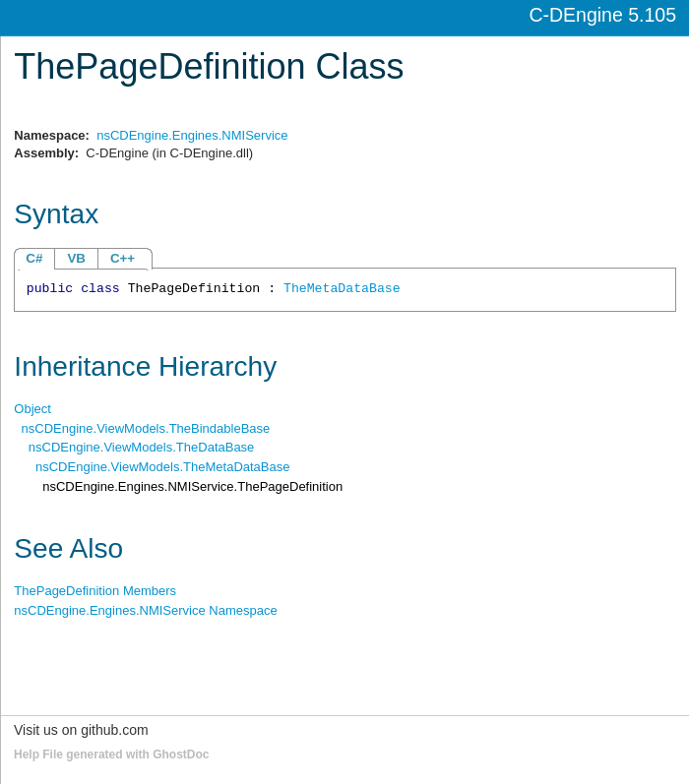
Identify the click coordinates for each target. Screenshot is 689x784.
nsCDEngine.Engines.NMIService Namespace (145, 610)
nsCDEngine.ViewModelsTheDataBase (142, 447)
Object (32, 409)
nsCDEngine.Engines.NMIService (192, 135)
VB (76, 258)
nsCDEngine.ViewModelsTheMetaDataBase (162, 467)
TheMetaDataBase (342, 289)
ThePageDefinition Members (95, 591)
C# (34, 258)
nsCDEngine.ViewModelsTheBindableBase (146, 428)
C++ (123, 258)
